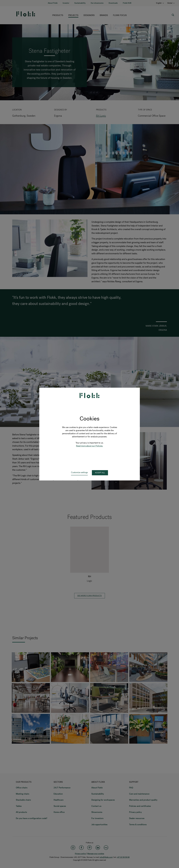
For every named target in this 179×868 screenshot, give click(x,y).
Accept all (100, 473)
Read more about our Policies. (89, 446)
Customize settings (79, 472)
